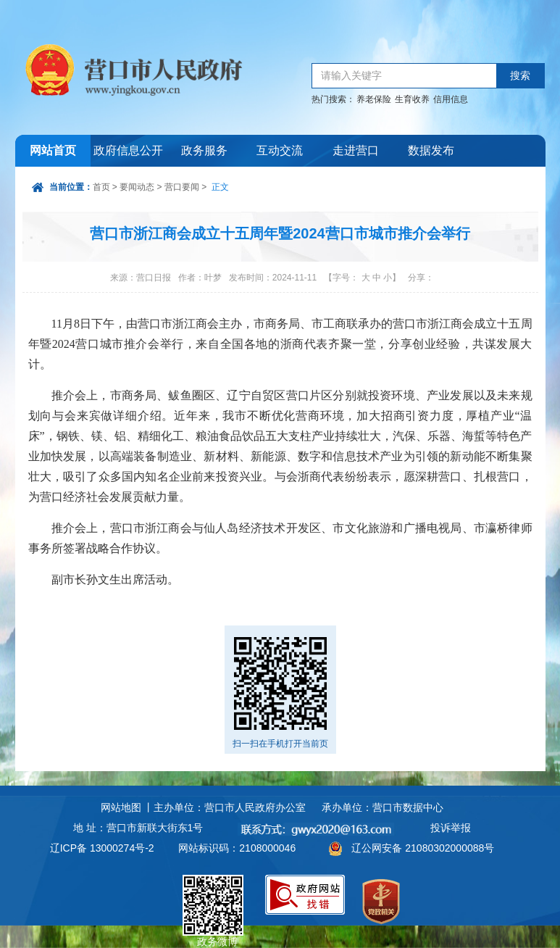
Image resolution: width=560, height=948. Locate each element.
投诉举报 (451, 828)
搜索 (520, 76)
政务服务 (204, 150)
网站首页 (53, 150)
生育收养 (412, 99)
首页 (101, 187)
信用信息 (451, 99)
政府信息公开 (128, 150)
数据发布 (431, 150)
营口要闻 (182, 187)
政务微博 (213, 891)
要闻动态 (137, 187)
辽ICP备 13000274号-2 (102, 848)
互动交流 (280, 150)
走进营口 (356, 150)
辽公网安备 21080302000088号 (423, 848)
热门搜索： (333, 99)
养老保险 (374, 99)
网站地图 (121, 807)
